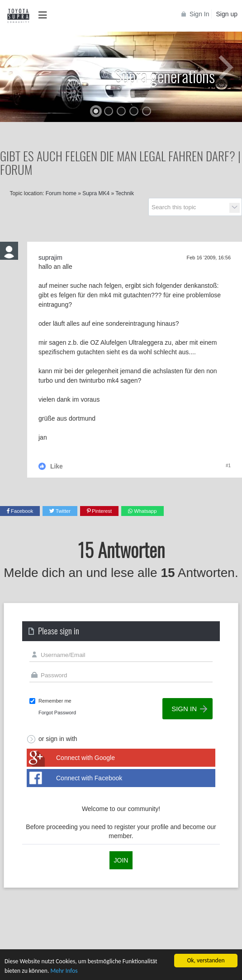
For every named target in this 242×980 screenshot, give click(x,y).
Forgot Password (57, 713)
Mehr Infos (64, 971)
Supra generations (165, 76)
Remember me (55, 701)
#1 (228, 466)
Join (121, 860)
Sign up (227, 14)
